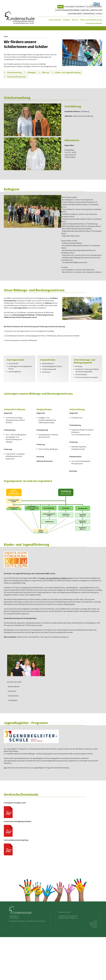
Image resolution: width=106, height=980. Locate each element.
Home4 (93, 69)
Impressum (95, 968)
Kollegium (66, 20)
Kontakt (96, 970)
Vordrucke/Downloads (94, 23)
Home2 (91, 69)
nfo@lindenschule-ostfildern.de (67, 959)
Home (87, 69)
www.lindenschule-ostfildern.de (67, 961)
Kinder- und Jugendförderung (91, 20)
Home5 (95, 69)
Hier (5, 811)
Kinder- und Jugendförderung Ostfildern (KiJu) (56, 621)
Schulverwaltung (55, 20)
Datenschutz (95, 966)
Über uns (75, 20)
